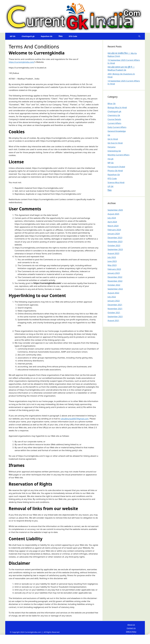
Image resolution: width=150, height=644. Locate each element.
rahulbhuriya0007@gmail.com (74, 419)
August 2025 (113, 214)
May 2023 (112, 265)
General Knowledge (117, 131)
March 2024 (113, 226)
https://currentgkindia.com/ (22, 62)
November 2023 (115, 241)
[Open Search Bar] (139, 36)
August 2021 (113, 320)
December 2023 (115, 238)
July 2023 (112, 257)
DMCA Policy (131, 632)
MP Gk (13, 36)
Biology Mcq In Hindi (117, 107)
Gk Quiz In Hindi (115, 143)
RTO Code (73, 36)
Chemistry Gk (114, 115)
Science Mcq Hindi (116, 182)
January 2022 (114, 301)
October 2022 (114, 285)
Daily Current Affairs (117, 127)
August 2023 (113, 253)
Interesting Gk (114, 151)
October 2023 (114, 245)
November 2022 (115, 281)
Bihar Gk (112, 103)
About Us (131, 625)
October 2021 (114, 313)
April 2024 (112, 222)
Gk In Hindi (113, 139)
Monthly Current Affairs (119, 155)
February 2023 (114, 269)
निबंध (61, 36)
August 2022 (113, 293)
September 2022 (115, 289)
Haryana (112, 147)
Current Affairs (114, 123)
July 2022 (112, 297)
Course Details (114, 119)
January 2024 (114, 234)
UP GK (111, 186)
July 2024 (112, 218)
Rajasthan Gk (47, 36)
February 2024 (114, 230)
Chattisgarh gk (28, 36)
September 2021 (115, 316)
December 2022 (115, 277)
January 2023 (114, 273)
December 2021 (115, 305)
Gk (109, 135)
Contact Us (131, 628)
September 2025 (115, 210)
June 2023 (112, 261)
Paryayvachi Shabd (116, 167)
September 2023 (115, 249)
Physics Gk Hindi (115, 171)
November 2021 (115, 309)
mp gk (111, 159)
